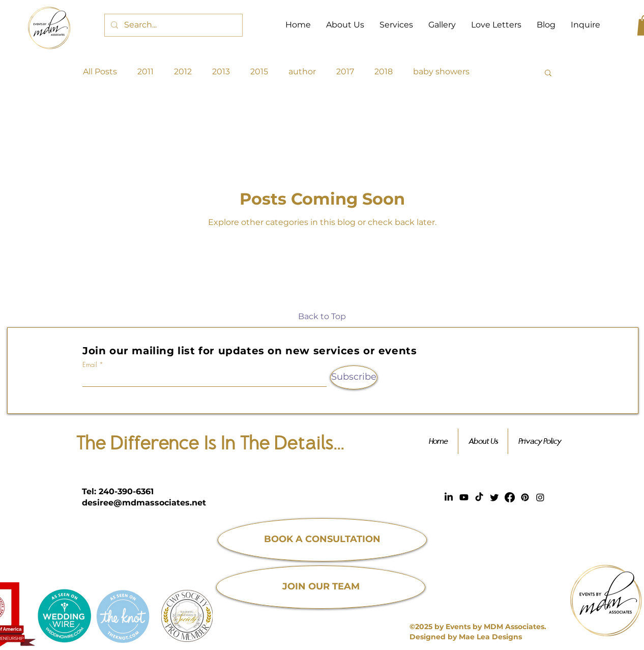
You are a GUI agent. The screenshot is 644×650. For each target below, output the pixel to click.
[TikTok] (479, 497)
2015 (259, 72)
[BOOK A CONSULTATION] (322, 540)
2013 (221, 72)
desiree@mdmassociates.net (144, 503)
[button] (548, 74)
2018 (384, 72)
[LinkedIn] (449, 497)
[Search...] (172, 25)
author (302, 72)
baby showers (441, 72)
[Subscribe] (354, 377)
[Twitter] (494, 497)
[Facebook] (510, 497)
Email (90, 365)
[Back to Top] (322, 317)
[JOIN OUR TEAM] (321, 587)
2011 (145, 72)
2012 (183, 72)
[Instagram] (540, 497)
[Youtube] (464, 497)
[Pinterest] (525, 497)
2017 (345, 72)
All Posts (100, 72)
